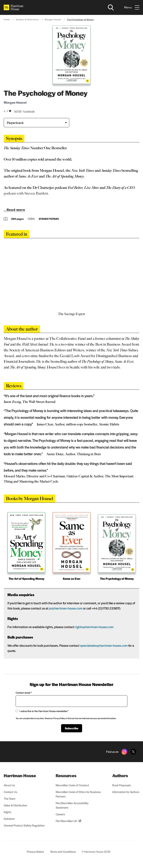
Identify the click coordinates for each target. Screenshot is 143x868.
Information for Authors (126, 792)
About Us (9, 785)
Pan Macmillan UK (68, 821)
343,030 (18, 111)
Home (7, 19)
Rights (8, 812)
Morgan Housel (53, 19)
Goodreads (29, 111)
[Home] (13, 7)
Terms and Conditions (63, 852)
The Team (9, 798)
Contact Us (10, 792)
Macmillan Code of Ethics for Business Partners (78, 794)
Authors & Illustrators (27, 19)
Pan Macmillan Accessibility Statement (72, 805)
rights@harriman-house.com (94, 627)
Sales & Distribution (15, 805)
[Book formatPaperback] (34, 123)
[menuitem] (24, 776)
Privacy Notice (35, 852)
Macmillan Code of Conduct (72, 785)
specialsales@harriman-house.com (104, 645)
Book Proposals (121, 785)
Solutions (9, 819)
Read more (16, 210)
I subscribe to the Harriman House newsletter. (42, 711)
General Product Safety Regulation (24, 825)
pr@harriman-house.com (66, 608)
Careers (60, 814)
